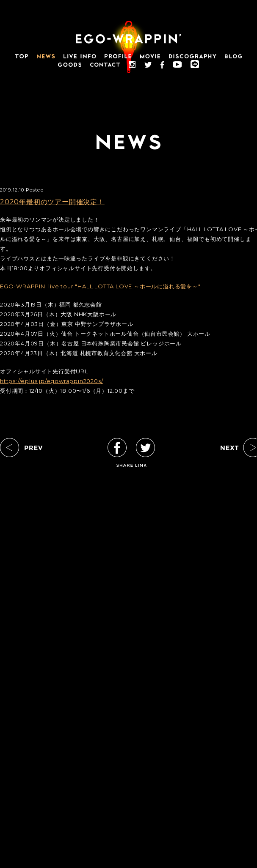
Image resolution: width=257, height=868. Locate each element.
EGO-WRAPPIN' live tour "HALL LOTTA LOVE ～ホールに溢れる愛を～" (100, 286)
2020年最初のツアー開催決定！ (52, 202)
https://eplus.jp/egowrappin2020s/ (51, 381)
